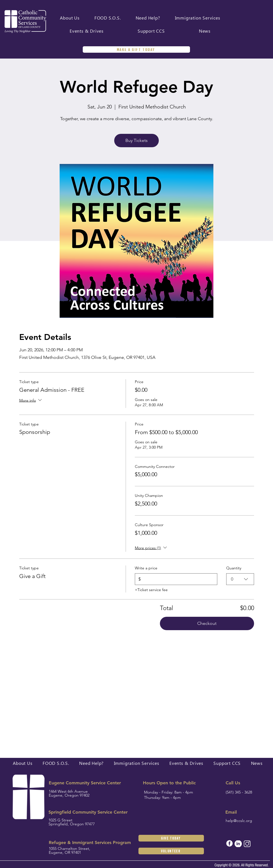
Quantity (234, 568)
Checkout (207, 623)
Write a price (146, 568)
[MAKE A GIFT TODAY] (136, 49)
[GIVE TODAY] (171, 838)
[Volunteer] (171, 851)
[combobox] (240, 579)
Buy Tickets (136, 140)
